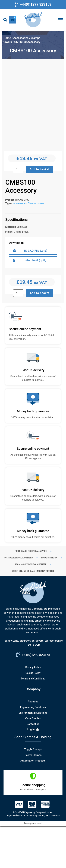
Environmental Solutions (33, 755)
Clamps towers (36, 246)
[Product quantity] (18, 335)
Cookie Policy (33, 715)
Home (7, 38)
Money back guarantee (33, 453)
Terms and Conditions (33, 721)
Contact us (33, 766)
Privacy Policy (33, 709)
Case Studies (33, 760)
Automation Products (33, 803)
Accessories (21, 38)
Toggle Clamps (33, 792)
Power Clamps (33, 797)
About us (33, 744)
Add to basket (40, 335)
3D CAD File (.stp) (35, 293)
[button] (5, 20)
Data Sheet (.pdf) (35, 302)
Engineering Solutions (33, 749)
